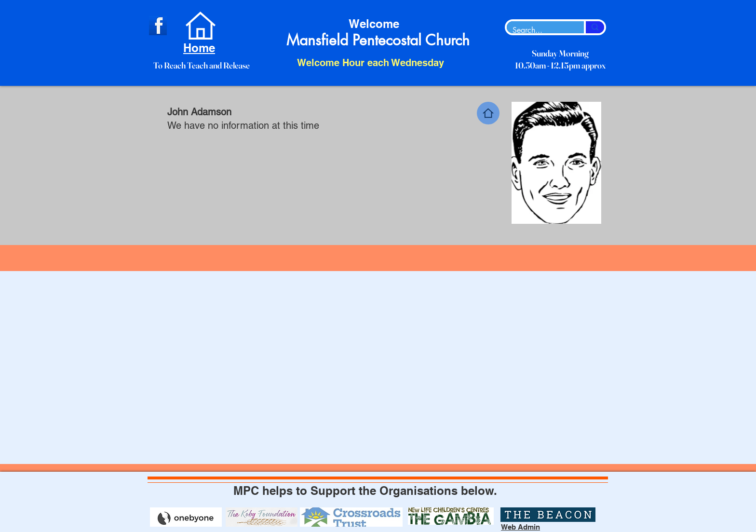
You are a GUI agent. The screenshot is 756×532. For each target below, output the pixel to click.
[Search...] (538, 30)
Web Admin (520, 527)
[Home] (488, 113)
